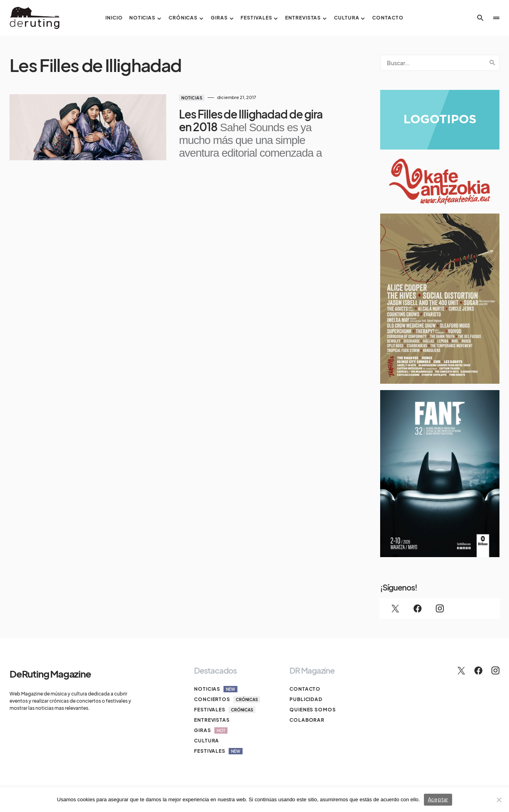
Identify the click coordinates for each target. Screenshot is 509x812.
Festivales (225, 710)
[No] (499, 800)
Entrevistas (212, 720)
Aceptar (438, 799)
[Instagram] (440, 608)
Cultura (207, 741)
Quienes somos (313, 710)
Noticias (192, 98)
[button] (480, 18)
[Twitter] (395, 608)
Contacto (305, 689)
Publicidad (306, 699)
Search (492, 63)
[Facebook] (418, 608)
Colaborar (307, 720)
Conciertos (227, 699)
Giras (211, 730)
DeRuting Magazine (50, 674)
